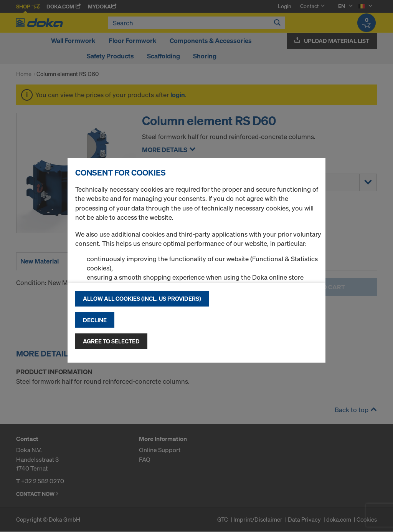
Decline (95, 320)
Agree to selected (111, 341)
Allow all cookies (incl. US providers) (142, 298)
